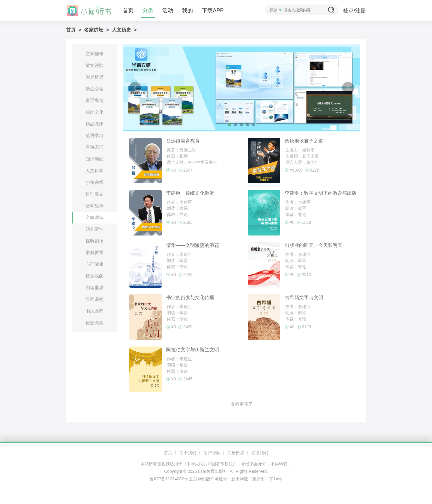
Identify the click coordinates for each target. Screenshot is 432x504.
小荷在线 (94, 182)
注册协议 (236, 453)
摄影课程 (94, 323)
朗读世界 (94, 288)
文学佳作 (94, 54)
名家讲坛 (94, 30)
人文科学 (94, 171)
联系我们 (260, 453)
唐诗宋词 (94, 147)
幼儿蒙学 (94, 229)
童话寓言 (94, 100)
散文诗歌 (94, 65)
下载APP (213, 10)
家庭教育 (94, 252)
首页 (128, 10)
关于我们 (188, 453)
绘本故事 (94, 206)
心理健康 (94, 264)
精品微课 (94, 124)
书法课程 (94, 311)
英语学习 (94, 135)
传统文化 (94, 112)
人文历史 (121, 30)
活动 (168, 10)
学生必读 (94, 89)
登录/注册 (354, 10)
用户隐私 (212, 453)
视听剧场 (94, 241)
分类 (148, 10)
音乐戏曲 (94, 276)
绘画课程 (94, 299)
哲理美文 (94, 194)
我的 (187, 10)
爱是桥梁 (94, 77)
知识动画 (94, 159)
